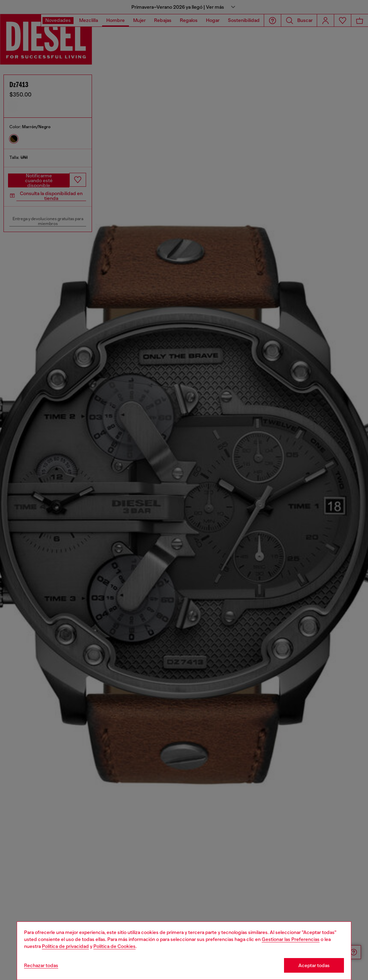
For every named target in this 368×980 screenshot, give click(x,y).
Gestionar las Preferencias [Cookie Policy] (291, 939)
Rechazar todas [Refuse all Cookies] (41, 965)
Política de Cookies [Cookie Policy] (114, 946)
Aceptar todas (314, 965)
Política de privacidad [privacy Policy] (65, 946)
